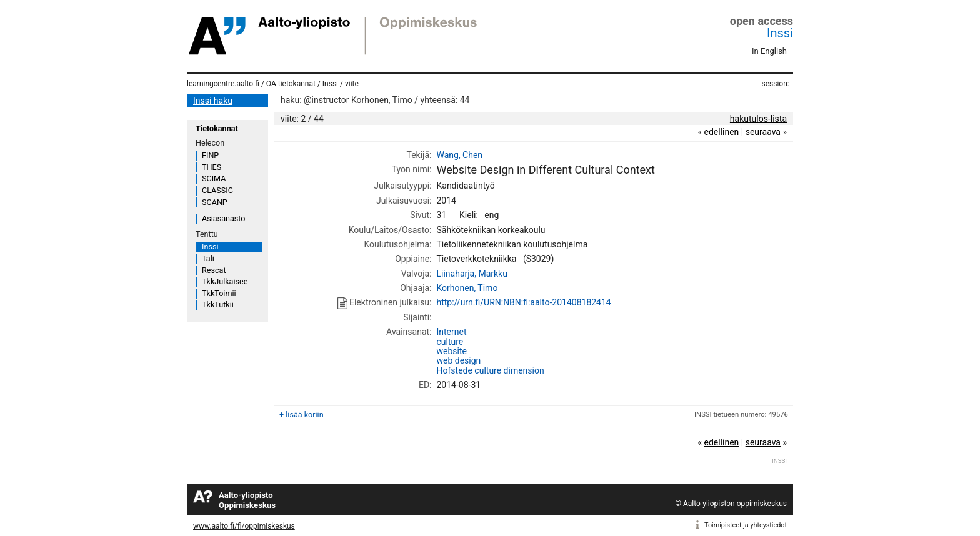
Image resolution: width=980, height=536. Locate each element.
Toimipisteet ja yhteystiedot (746, 525)
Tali (208, 258)
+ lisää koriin (302, 414)
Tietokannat (217, 128)
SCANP (215, 202)
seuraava (763, 132)
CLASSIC (217, 190)
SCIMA (214, 178)
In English (769, 51)
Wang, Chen (459, 155)
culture (450, 342)
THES (212, 167)
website (451, 351)
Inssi (780, 33)
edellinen (721, 132)
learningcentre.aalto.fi (223, 84)
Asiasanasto (223, 218)
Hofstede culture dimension (490, 370)
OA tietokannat (291, 84)
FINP (210, 155)
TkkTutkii (218, 305)
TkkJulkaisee (225, 281)
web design (458, 360)
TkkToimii (219, 293)
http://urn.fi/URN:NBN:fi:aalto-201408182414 (523, 302)
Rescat (214, 270)
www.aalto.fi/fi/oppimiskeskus (244, 526)
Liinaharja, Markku (472, 274)
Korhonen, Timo (467, 288)
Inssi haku (213, 101)
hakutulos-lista (758, 119)
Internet (451, 332)
